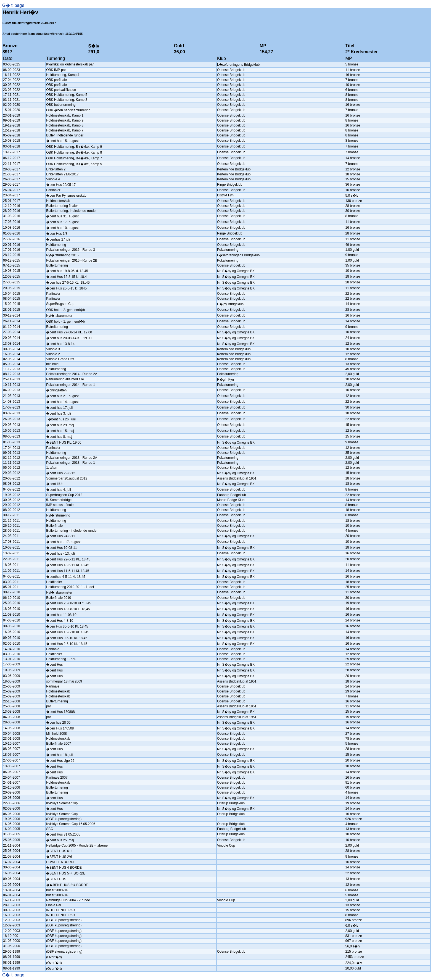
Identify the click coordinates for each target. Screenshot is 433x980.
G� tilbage (13, 5)
